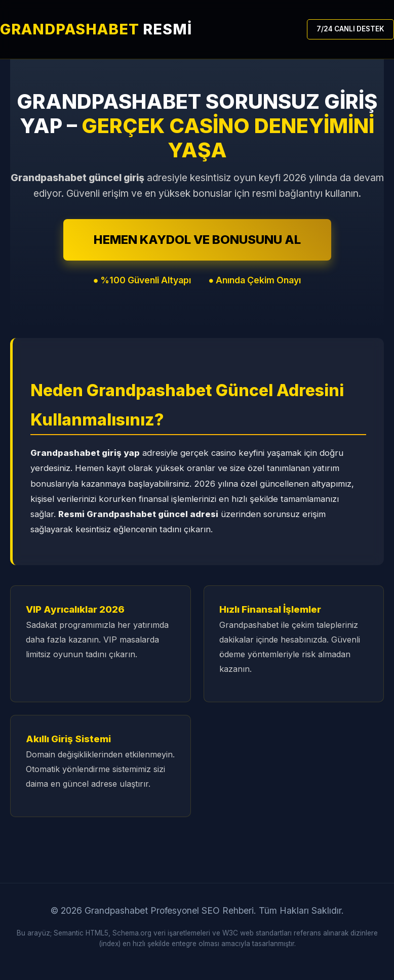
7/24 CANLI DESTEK (350, 29)
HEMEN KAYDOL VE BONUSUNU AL (197, 240)
